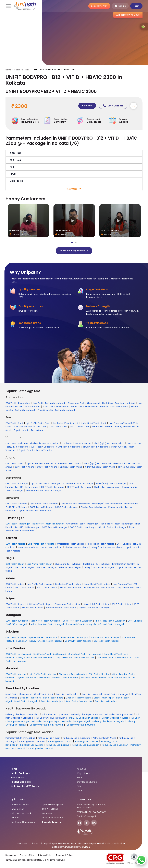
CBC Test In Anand (15, 464)
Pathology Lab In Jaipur (32, 745)
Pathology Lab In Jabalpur (115, 745)
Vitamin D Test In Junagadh (82, 625)
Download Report (20, 805)
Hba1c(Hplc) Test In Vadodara (109, 444)
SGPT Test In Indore (24, 588)
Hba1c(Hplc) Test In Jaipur (96, 604)
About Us (81, 769)
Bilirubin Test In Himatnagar (112, 528)
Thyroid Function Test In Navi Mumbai (75, 658)
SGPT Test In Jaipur (121, 604)
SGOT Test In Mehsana (67, 507)
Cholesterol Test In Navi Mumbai (85, 654)
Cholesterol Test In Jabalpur (74, 638)
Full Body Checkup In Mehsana (51, 718)
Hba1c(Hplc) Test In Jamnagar (111, 484)
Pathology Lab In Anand (104, 738)
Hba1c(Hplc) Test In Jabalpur (105, 638)
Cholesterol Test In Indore (68, 584)
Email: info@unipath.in (88, 817)
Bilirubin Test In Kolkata (76, 548)
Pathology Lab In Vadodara (76, 738)
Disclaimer (11, 855)
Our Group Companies (23, 822)
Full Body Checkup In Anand (119, 715)
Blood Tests (17, 778)
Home (8, 70)
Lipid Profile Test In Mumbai (42, 674)
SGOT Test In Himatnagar (83, 528)
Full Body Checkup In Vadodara (87, 715)
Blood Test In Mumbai (106, 702)
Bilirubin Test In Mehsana (93, 507)
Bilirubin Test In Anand (71, 467)
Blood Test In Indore (53, 698)
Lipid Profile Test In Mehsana (44, 504)
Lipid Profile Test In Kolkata (41, 544)
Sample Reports (51, 822)
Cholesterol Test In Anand (68, 464)
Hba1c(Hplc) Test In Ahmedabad (119, 403)
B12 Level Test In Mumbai (93, 678)
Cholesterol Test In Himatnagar (82, 524)
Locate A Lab (17, 809)
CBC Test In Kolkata (15, 544)
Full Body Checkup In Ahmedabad (22, 715)
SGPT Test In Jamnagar (52, 487)
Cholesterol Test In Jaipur (67, 604)
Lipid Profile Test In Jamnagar (46, 484)
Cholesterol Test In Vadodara (77, 444)
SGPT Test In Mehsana (41, 507)
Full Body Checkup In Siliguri (76, 722)
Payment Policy (64, 855)
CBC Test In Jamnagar (17, 484)
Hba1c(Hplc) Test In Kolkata (100, 544)
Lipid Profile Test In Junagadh (45, 621)
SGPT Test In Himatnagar (55, 528)
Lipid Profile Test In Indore (40, 584)
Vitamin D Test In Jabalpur (78, 641)
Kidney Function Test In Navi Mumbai (35, 658)
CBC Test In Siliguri (15, 564)
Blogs (79, 778)
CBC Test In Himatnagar (18, 524)
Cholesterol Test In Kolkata (71, 544)
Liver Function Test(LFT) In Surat (30, 427)
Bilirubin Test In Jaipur (32, 608)
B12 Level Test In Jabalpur (107, 641)
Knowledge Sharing (87, 782)
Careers (15, 818)
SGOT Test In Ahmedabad (84, 407)
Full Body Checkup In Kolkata (84, 718)
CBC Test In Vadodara (17, 444)
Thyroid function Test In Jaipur (94, 608)
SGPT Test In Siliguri (24, 568)
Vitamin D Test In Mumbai (65, 678)
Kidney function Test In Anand (100, 467)
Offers (80, 791)
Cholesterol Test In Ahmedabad (84, 403)
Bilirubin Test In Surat (102, 427)
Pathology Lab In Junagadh (86, 745)
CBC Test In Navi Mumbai (18, 654)
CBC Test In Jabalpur (16, 638)
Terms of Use (27, 855)
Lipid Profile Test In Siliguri (39, 564)
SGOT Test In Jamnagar (79, 487)
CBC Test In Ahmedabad (18, 403)
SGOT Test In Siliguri (47, 568)
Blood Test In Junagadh (26, 702)
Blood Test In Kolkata (30, 698)
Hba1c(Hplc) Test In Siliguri (96, 564)
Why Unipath (83, 774)
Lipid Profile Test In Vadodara (45, 444)
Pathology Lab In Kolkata (60, 742)
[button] (74, 153)
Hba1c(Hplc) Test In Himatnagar (117, 524)
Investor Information (53, 818)
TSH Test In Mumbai (99, 674)
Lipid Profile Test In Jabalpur (43, 638)
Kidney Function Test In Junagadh (48, 625)
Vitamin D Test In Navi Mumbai (112, 658)
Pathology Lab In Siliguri (58, 745)
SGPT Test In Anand (25, 467)
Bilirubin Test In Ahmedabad (114, 407)
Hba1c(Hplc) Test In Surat (93, 424)
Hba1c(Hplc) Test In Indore (97, 584)
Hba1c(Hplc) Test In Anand (97, 464)
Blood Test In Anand (92, 695)
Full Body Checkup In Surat (55, 715)
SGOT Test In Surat (79, 427)
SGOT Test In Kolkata (52, 548)
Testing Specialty (21, 782)
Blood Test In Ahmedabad (18, 695)
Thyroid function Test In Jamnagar (44, 491)
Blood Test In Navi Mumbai (79, 702)
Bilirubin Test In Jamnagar (107, 487)
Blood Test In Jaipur (104, 698)
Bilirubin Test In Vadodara (95, 447)
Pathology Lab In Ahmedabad (20, 738)
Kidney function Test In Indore (99, 588)
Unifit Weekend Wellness (25, 787)
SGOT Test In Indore (47, 588)
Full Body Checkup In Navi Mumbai (46, 725)
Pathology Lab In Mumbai (40, 749)
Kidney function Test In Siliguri (99, 568)
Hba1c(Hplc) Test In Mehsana (107, 504)
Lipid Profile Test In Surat (38, 424)
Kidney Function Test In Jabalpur (46, 641)
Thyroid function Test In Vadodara (36, 451)
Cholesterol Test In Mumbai (73, 674)
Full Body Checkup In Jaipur (46, 722)
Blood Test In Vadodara (67, 695)
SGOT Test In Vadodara (68, 447)
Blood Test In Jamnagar (116, 695)
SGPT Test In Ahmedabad (56, 407)
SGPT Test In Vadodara (42, 447)
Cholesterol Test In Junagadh (77, 621)
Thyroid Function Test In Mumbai (33, 678)
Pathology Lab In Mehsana (32, 742)
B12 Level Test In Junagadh (112, 625)
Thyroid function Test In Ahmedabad (56, 410)
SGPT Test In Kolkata (28, 548)
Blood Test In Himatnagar (79, 698)
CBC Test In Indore (15, 584)
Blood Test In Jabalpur (52, 702)
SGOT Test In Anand (47, 467)
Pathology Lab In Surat (49, 738)
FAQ (79, 787)
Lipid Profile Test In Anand (40, 464)
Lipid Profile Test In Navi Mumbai (50, 654)
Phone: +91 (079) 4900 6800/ (92, 805)
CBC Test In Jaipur (15, 604)
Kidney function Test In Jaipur (61, 608)
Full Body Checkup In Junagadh (108, 722)
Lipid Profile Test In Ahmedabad (49, 403)
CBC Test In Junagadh (17, 621)
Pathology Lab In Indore (87, 742)
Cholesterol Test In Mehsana (75, 504)
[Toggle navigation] (8, 6)
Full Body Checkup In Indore (115, 718)
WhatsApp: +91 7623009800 (91, 812)
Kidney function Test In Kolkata (106, 548)
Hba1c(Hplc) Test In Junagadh (110, 621)
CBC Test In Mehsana (16, 504)
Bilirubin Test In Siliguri (70, 568)
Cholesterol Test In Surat (65, 424)
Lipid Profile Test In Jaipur (39, 604)
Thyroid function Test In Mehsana (34, 511)
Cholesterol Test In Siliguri (68, 564)
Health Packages (22, 70)
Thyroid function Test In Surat (29, 430)
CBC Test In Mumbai (16, 674)
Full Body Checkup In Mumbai (81, 725)
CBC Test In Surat (14, 424)
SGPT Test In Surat (58, 427)
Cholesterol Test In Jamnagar (78, 484)
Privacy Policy (45, 855)
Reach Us (47, 814)
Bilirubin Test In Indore (71, 588)
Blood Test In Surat (44, 695)
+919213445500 (84, 808)
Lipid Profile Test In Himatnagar (48, 524)
